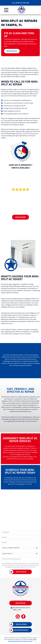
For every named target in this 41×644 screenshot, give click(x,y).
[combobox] (20, 548)
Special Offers (21, 624)
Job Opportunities (21, 630)
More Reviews (21, 217)
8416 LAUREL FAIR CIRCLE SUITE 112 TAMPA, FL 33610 (21, 609)
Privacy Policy (32, 640)
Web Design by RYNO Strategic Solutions (20, 641)
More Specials (12, 51)
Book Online (20, 603)
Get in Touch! (21, 572)
